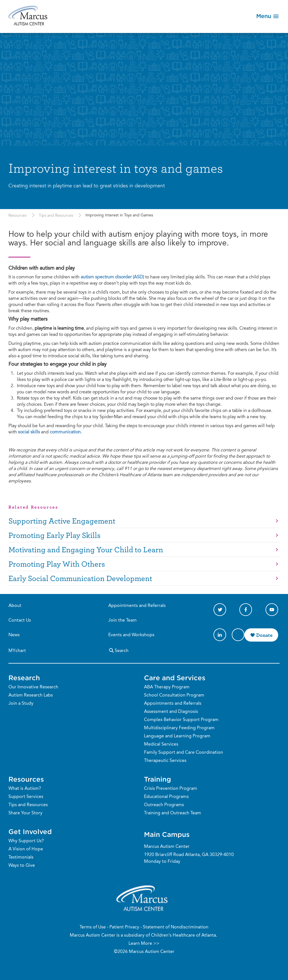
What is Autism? (25, 789)
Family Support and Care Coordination (184, 753)
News (14, 635)
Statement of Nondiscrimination (176, 927)
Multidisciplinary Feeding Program (179, 728)
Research (24, 678)
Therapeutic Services (165, 761)
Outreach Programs (164, 805)
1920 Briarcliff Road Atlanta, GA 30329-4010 (189, 855)
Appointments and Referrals (137, 606)
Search (118, 650)
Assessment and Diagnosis (171, 712)
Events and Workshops (131, 635)
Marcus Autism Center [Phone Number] (167, 847)
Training (157, 779)
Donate (264, 635)
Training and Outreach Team (173, 813)
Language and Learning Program (177, 736)
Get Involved (30, 832)
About (15, 606)
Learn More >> (144, 944)
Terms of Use (93, 927)
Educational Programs (166, 797)
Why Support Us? (26, 841)
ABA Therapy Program (167, 687)
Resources (17, 216)
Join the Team (122, 620)
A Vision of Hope (26, 849)
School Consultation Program (174, 695)
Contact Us (20, 620)
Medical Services (161, 744)
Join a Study (21, 704)
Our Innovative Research (33, 687)
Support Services (26, 797)
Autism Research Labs (31, 695)
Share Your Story (25, 813)
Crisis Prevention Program (171, 789)
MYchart (17, 651)
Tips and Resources (56, 216)
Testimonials (21, 857)
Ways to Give (22, 866)
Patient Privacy (124, 927)
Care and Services (175, 678)
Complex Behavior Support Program (181, 720)
